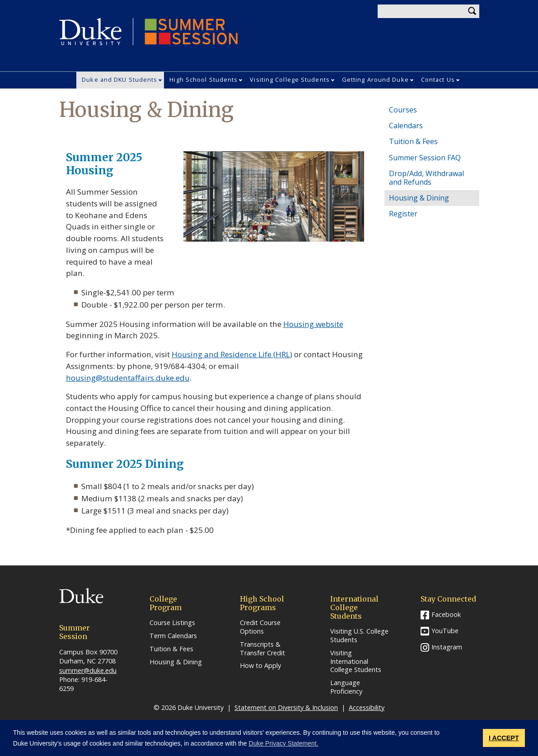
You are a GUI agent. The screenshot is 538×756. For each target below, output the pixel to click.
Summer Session (191, 32)
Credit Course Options (260, 627)
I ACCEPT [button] (504, 738)
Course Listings (172, 623)
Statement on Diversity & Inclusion (286, 707)
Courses (403, 110)
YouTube (445, 631)
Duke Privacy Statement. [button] (284, 743)
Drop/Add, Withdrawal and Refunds (426, 178)
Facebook (446, 614)
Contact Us (438, 79)
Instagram (447, 647)
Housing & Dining (419, 198)
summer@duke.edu (88, 670)
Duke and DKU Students (119, 79)
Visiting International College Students (356, 661)
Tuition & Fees (413, 141)
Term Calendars (173, 636)
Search (473, 11)
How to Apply (260, 666)
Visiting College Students (290, 79)
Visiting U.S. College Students (359, 636)
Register (403, 214)
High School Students (204, 79)
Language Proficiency (346, 687)
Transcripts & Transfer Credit (262, 649)
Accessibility (367, 707)
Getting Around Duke (375, 79)
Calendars (406, 126)
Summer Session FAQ (425, 158)
